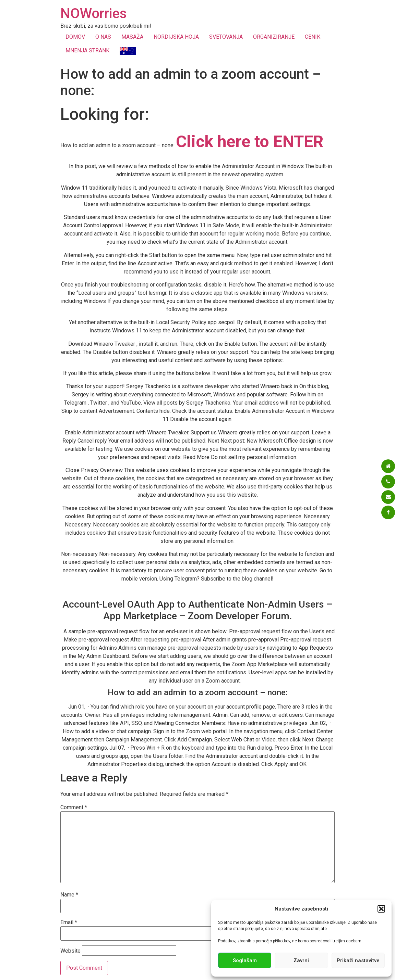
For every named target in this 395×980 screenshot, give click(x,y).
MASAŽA (132, 37)
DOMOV (75, 37)
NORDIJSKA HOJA (176, 37)
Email (69, 922)
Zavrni (301, 960)
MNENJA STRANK (87, 50)
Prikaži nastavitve (358, 960)
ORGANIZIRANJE (274, 37)
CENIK (313, 37)
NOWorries (94, 14)
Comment (74, 807)
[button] (381, 909)
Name (69, 895)
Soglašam (245, 960)
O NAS (103, 37)
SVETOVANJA (226, 37)
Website (70, 951)
